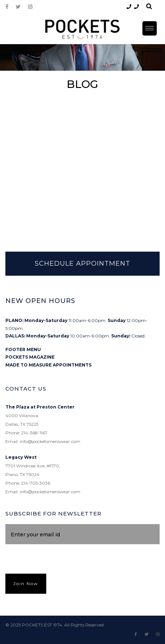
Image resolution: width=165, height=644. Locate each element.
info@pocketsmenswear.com (50, 441)
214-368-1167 (34, 433)
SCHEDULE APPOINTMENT (82, 263)
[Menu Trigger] (150, 28)
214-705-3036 (36, 483)
